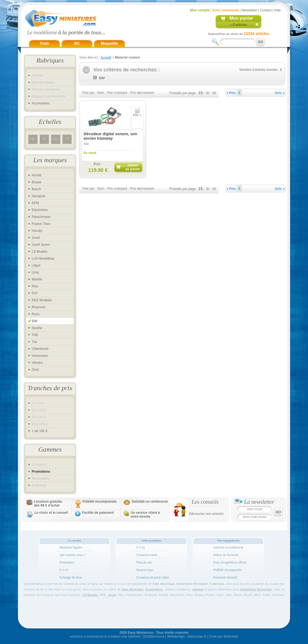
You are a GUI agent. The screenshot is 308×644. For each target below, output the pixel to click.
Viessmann (40, 356)
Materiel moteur (43, 82)
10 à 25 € (39, 410)
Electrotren (40, 210)
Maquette (109, 43)
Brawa (36, 182)
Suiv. (280, 93)
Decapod (38, 196)
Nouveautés (41, 478)
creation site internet (124, 637)
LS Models (40, 252)
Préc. (232, 93)
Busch (36, 189)
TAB (35, 335)
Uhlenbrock (40, 349)
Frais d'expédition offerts (230, 562)
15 (201, 93)
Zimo (35, 370)
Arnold (37, 175)
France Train (41, 224)
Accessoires (41, 103)
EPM (35, 203)
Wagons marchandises (49, 96)
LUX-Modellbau (43, 259)
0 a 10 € (38, 403)
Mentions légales (71, 547)
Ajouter (133, 167)
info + (137, 113)
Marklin (37, 279)
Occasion (39, 465)
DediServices (154, 637)
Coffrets (37, 76)
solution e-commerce (87, 637)
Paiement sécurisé (225, 577)
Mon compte (200, 10)
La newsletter (259, 502)
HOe (56, 139)
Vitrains (37, 363)
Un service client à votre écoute (145, 515)
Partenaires (67, 562)
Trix (34, 342)
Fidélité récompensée (227, 570)
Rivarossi (38, 307)
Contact (266, 10)
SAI (34, 321)
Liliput (36, 265)
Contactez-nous (147, 555)
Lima (35, 272)
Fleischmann (41, 217)
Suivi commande (225, 10)
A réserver (39, 485)
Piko (35, 286)
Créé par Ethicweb (224, 637)
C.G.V (64, 570)
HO (33, 139)
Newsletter (250, 10)
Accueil (106, 57)
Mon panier (241, 18)
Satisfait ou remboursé (150, 502)
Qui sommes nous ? (72, 555)
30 (208, 93)
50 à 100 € (40, 424)
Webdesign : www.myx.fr (187, 637)
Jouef (36, 238)
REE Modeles (42, 300)
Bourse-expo (145, 570)
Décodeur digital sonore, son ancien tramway (110, 136)
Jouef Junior (41, 245)
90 (214, 93)
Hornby (37, 231)
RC (77, 43)
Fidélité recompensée (100, 502)
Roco (36, 314)
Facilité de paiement (98, 513)
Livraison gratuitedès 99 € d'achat (48, 503)
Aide (277, 10)
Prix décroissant (142, 93)
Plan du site (144, 562)
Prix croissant (117, 93)
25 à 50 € (39, 417)
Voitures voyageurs (46, 89)
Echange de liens (71, 577)
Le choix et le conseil (51, 513)
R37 (35, 293)
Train (44, 43)
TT (67, 139)
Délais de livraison (226, 555)
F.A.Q (140, 547)
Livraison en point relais (153, 577)
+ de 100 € (40, 431)
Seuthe (37, 328)
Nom (101, 93)
